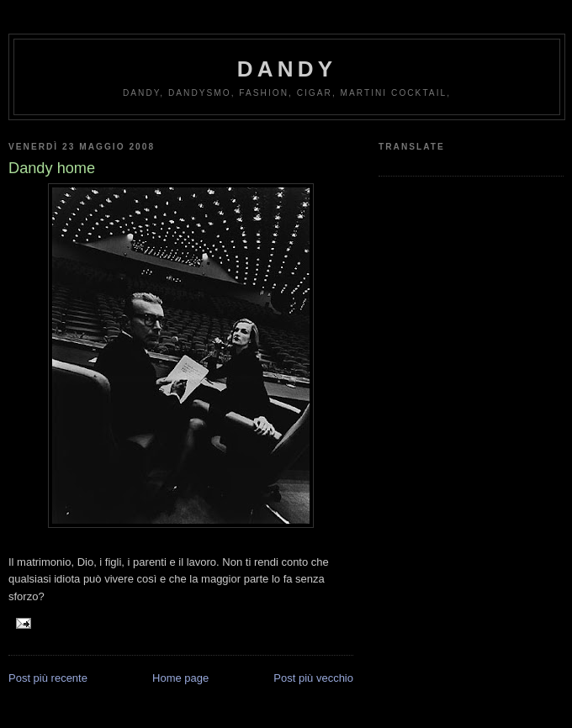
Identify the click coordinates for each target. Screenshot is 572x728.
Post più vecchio (313, 678)
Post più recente (48, 678)
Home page (180, 678)
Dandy (287, 69)
